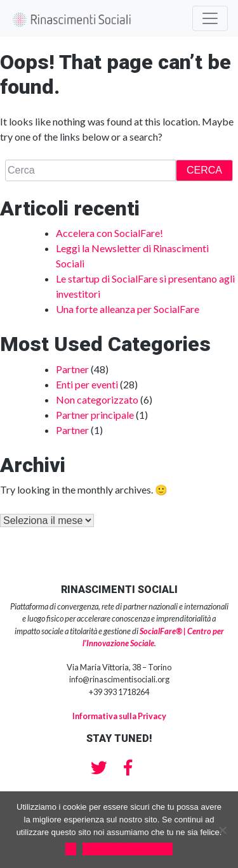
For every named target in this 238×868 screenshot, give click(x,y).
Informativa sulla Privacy (119, 716)
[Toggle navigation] (210, 18)
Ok (71, 849)
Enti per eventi (87, 384)
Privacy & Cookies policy (128, 849)
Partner (72, 369)
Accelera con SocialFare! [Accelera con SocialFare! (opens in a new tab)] (109, 233)
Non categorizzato (97, 399)
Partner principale (95, 415)
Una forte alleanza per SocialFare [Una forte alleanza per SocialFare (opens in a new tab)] (128, 309)
